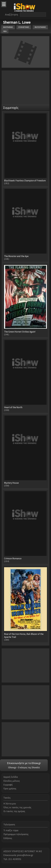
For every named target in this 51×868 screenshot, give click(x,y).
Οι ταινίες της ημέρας (14, 811)
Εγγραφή (8, 785)
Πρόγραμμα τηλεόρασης (16, 834)
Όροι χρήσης (10, 788)
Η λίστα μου (10, 804)
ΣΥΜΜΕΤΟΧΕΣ (24, 27)
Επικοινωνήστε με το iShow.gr (24, 763)
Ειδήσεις (8, 838)
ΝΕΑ (5, 31)
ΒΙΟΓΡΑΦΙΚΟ (8, 27)
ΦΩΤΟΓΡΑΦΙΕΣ (40, 27)
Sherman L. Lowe (17, 22)
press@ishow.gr (25, 855)
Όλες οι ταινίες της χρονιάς (17, 807)
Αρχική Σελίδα (11, 777)
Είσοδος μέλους (12, 781)
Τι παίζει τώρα (11, 830)
